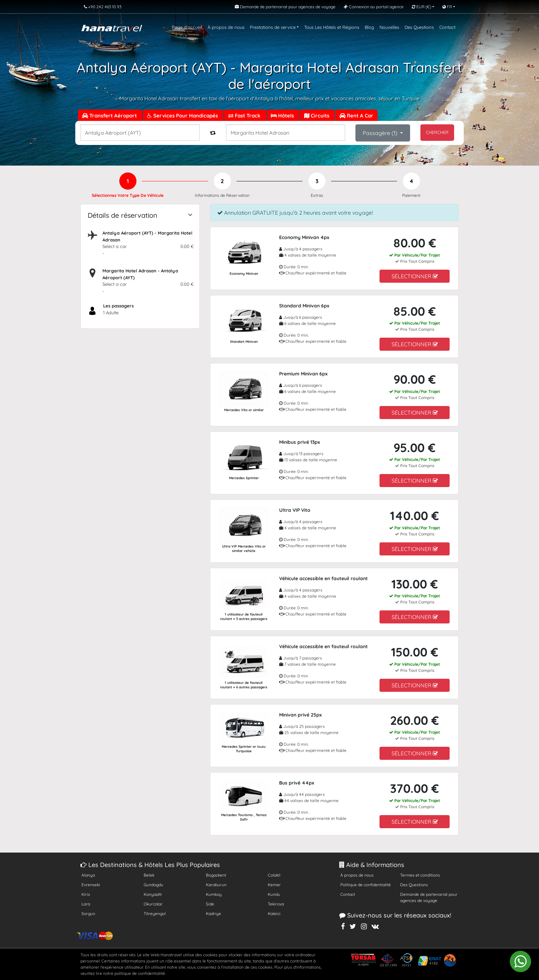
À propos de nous (226, 27)
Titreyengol (155, 914)
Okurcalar (153, 904)
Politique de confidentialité (366, 885)
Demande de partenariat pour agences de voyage (429, 897)
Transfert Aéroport (110, 116)
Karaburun (216, 885)
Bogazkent (216, 875)
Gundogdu (153, 885)
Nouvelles (389, 27)
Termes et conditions (420, 875)
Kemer (274, 885)
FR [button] (447, 7)
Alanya (88, 875)
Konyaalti (153, 894)
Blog (369, 27)
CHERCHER (437, 132)
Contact (447, 27)
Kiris (86, 894)
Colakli (274, 875)
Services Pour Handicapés (183, 116)
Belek (149, 875)
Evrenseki (91, 885)
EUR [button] (421, 7)
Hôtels (283, 116)
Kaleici (274, 914)
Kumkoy (214, 894)
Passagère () (381, 133)
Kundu (274, 894)
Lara (86, 904)
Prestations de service (273, 27)
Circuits (317, 116)
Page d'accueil (187, 27)
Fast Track (245, 116)
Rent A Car (356, 116)
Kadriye (213, 914)
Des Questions (419, 27)
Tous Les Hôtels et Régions (332, 27)
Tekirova (276, 904)
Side (210, 904)
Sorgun (88, 914)
